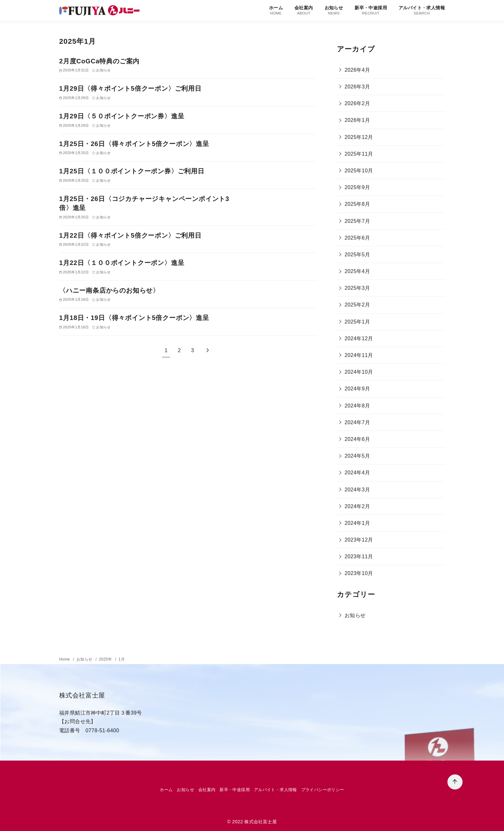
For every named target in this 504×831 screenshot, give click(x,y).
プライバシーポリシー (323, 790)
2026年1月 (357, 120)
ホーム (276, 10)
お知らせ (334, 10)
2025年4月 (357, 271)
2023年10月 (359, 573)
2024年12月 (359, 338)
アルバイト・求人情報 (422, 10)
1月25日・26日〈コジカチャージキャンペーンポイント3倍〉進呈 (144, 203)
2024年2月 (357, 506)
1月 (122, 659)
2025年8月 (357, 204)
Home (65, 659)
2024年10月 (359, 372)
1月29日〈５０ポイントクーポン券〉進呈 (122, 116)
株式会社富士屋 (261, 822)
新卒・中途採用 (371, 10)
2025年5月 (357, 255)
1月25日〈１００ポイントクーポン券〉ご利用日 (132, 171)
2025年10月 (359, 171)
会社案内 (304, 10)
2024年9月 (357, 389)
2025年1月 (357, 322)
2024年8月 (357, 406)
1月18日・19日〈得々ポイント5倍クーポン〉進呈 (134, 318)
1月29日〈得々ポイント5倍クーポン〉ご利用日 (130, 88)
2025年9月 (357, 187)
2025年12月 (359, 137)
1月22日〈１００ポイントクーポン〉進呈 (122, 263)
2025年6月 (357, 238)
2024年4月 (357, 473)
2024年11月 (359, 355)
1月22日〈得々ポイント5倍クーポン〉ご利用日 (130, 235)
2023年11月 (359, 557)
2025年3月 (357, 288)
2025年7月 (357, 221)
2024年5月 (357, 456)
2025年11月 (359, 154)
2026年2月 (357, 103)
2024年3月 (357, 490)
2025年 (106, 659)
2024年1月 (357, 523)
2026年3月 (357, 87)
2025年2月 (357, 305)
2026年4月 (357, 70)
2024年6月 (357, 439)
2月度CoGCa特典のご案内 (99, 61)
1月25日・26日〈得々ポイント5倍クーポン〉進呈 (134, 144)
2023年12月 (359, 540)
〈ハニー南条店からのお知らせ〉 (109, 290)
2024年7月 (357, 422)
